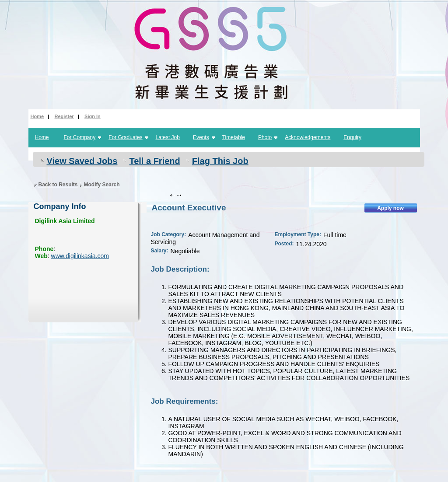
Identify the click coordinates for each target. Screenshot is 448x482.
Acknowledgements (308, 137)
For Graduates (125, 137)
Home (37, 116)
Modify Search (102, 185)
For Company (80, 137)
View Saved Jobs (82, 161)
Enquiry (352, 137)
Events (201, 137)
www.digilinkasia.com (80, 256)
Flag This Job (220, 161)
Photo (265, 137)
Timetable (234, 137)
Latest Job (168, 137)
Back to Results (58, 185)
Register (64, 116)
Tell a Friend (154, 161)
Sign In (93, 116)
